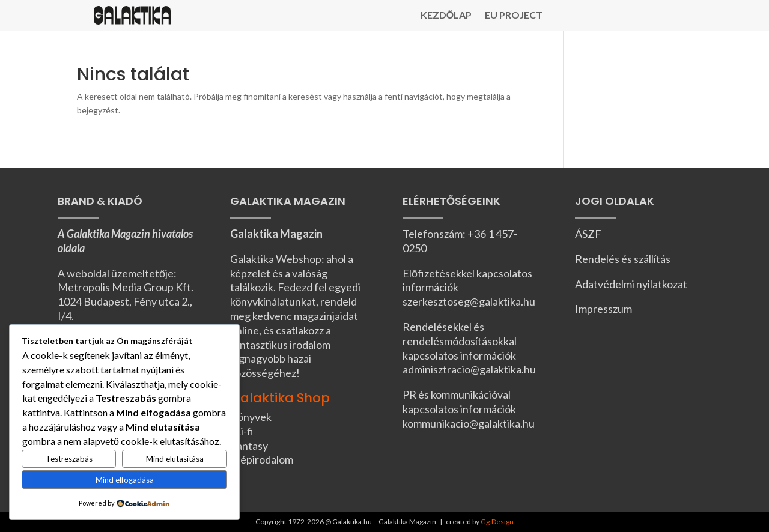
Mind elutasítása (175, 459)
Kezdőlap (446, 16)
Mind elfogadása (125, 480)
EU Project (514, 16)
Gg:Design (497, 521)
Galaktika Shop (280, 398)
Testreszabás (69, 459)
